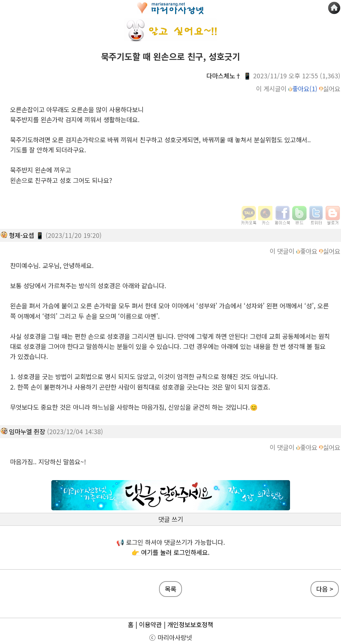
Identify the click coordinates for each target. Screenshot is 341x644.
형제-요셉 (22, 235)
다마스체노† (224, 76)
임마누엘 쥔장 (27, 431)
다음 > (325, 589)
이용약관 (150, 624)
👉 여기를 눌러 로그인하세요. (170, 552)
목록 (170, 589)
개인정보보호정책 (190, 624)
